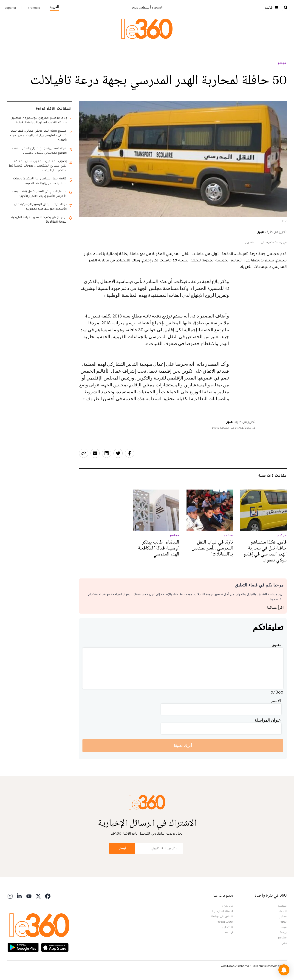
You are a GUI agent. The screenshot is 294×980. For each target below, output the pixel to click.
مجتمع (282, 63)
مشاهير (282, 938)
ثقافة (284, 922)
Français (34, 8)
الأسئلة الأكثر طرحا (222, 911)
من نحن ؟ (227, 906)
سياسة (282, 906)
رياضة (283, 932)
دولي (284, 943)
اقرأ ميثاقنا (275, 608)
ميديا (284, 927)
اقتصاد (283, 911)
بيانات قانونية (225, 922)
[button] (284, 970)
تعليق (276, 644)
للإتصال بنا (227, 927)
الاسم (276, 701)
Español (10, 8)
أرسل (122, 848)
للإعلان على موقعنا (222, 916)
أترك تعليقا (183, 745)
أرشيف (229, 932)
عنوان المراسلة (268, 720)
